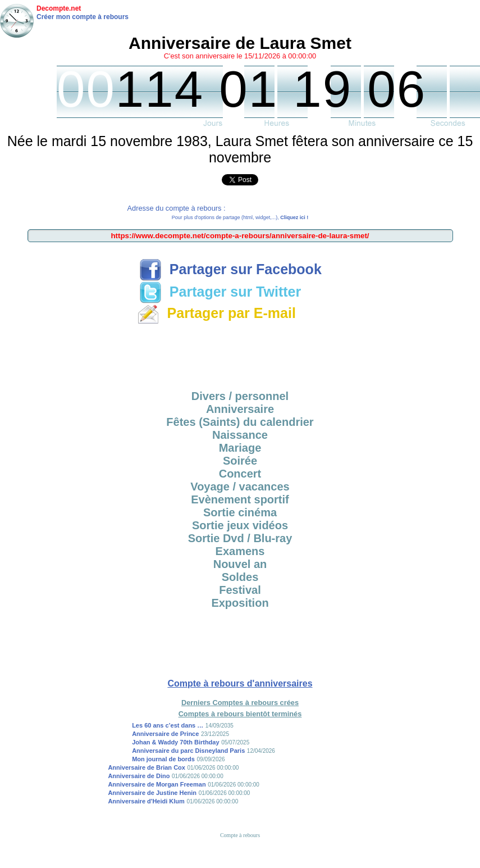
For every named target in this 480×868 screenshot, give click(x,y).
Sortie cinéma (240, 512)
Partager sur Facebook (230, 269)
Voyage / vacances (240, 487)
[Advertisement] (240, 353)
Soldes (240, 577)
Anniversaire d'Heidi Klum (146, 801)
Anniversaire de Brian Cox (147, 767)
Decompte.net (59, 8)
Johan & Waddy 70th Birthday (175, 742)
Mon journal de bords (163, 759)
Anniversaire (240, 409)
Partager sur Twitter (220, 292)
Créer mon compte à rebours (83, 17)
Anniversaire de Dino (139, 776)
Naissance (240, 435)
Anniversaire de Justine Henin (152, 793)
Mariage (240, 448)
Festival (240, 590)
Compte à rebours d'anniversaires (240, 683)
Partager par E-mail (216, 313)
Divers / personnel (240, 396)
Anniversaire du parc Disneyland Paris (188, 751)
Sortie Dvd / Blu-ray (240, 538)
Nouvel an (240, 564)
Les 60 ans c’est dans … (168, 725)
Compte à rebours (240, 835)
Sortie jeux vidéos (240, 525)
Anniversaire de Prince (165, 734)
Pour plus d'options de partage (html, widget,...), (240, 217)
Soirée (240, 461)
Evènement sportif (240, 499)
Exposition (240, 603)
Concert (240, 474)
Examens (240, 551)
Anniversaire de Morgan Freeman (157, 784)
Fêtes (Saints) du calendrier (240, 422)
